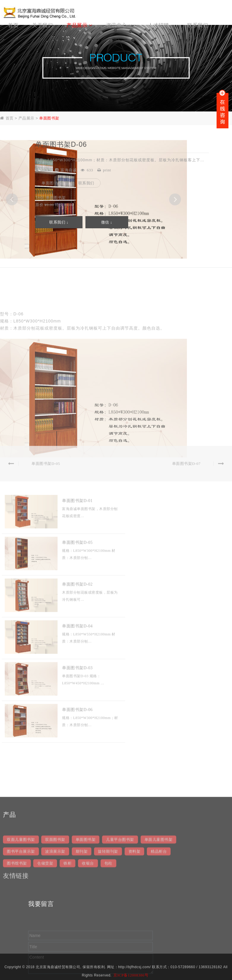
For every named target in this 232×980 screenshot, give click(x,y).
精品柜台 (159, 926)
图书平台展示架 (21, 926)
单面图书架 (49, 119)
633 (90, 170)
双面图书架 (55, 914)
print (107, 170)
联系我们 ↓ (59, 223)
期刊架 (82, 926)
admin (46, 170)
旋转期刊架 (108, 926)
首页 (10, 119)
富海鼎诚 (69, 170)
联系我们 (86, 183)
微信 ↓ (107, 223)
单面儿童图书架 (159, 914)
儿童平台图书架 (120, 914)
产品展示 (26, 119)
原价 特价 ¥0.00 (54, 205)
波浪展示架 (55, 926)
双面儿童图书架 (21, 914)
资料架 (135, 926)
